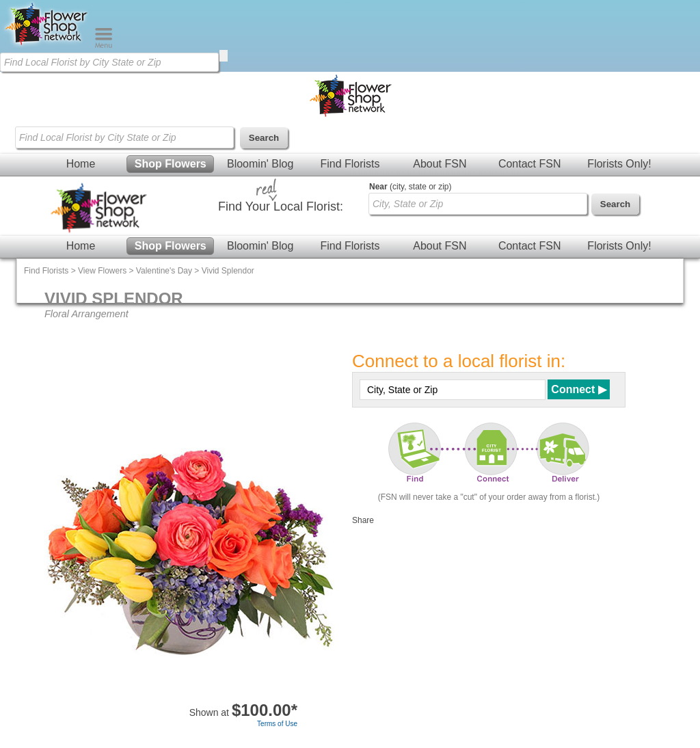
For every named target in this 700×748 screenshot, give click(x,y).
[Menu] (104, 45)
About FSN (440, 164)
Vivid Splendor (228, 271)
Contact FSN (530, 164)
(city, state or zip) (410, 187)
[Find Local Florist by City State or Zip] (109, 62)
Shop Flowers (171, 164)
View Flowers (102, 271)
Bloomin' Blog (260, 164)
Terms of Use (277, 724)
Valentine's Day (164, 271)
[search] (224, 56)
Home (81, 164)
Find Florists (350, 164)
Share (363, 520)
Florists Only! (619, 164)
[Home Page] (47, 45)
